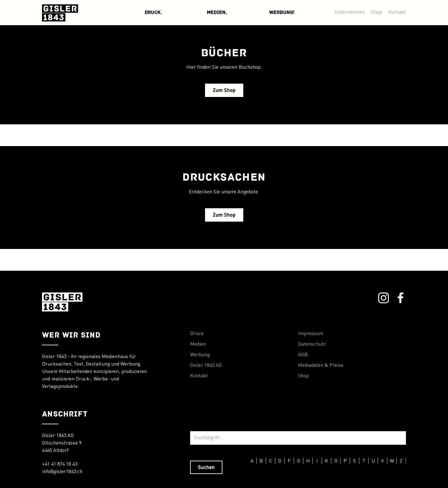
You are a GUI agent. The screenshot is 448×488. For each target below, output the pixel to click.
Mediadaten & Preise (321, 366)
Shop (377, 12)
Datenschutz (312, 344)
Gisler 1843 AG (206, 366)
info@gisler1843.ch (62, 472)
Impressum (311, 334)
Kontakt (397, 12)
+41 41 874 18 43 (60, 464)
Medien (198, 344)
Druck (197, 334)
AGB (303, 355)
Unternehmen (350, 12)
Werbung (200, 355)
